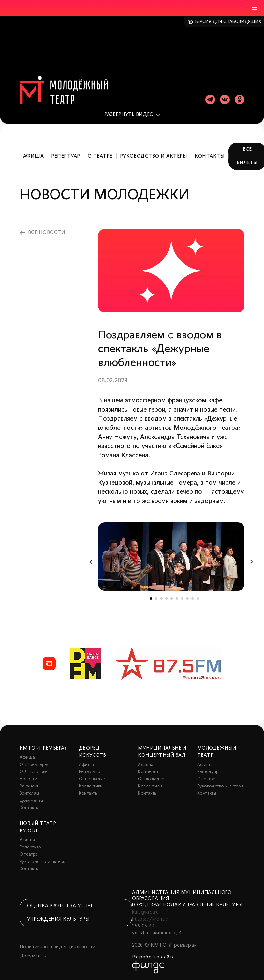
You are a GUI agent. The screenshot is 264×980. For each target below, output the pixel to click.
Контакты (210, 156)
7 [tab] (182, 599)
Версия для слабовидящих (228, 22)
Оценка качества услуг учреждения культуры (60, 913)
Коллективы (91, 786)
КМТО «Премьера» (43, 748)
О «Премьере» (34, 765)
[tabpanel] (171, 557)
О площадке (92, 779)
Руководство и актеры (154, 156)
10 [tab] (198, 599)
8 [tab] (187, 599)
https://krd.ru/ (150, 919)
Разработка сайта (154, 957)
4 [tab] (167, 599)
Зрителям (29, 793)
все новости (47, 233)
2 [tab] (156, 599)
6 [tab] (177, 599)
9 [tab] (193, 599)
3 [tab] (161, 599)
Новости (28, 779)
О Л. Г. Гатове (34, 772)
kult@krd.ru (145, 912)
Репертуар (66, 156)
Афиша (33, 156)
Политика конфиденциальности (58, 947)
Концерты (148, 772)
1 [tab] (151, 599)
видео (129, 115)
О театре (100, 156)
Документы (31, 801)
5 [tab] (172, 599)
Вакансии (30, 786)
